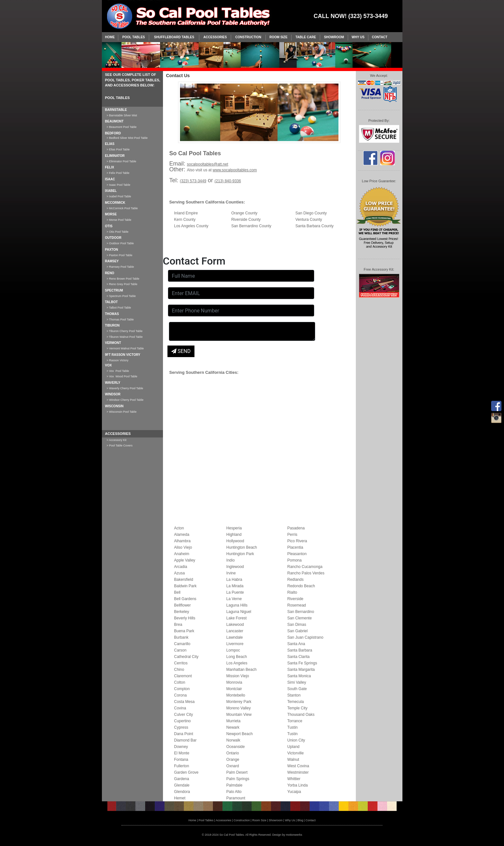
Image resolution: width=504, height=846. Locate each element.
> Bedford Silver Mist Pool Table (127, 138)
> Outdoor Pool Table (120, 243)
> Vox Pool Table (118, 371)
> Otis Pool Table (118, 232)
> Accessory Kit (117, 440)
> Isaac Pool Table (119, 185)
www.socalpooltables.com (235, 170)
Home (110, 37)
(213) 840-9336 (228, 181)
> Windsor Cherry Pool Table (125, 400)
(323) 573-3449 (193, 181)
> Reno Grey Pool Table (122, 284)
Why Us (358, 37)
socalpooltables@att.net (208, 164)
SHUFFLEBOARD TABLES (174, 37)
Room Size (278, 37)
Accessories (215, 37)
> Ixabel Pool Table (119, 196)
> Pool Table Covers (120, 446)
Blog (300, 820)
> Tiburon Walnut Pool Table (125, 337)
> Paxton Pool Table (120, 255)
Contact (380, 37)
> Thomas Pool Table (120, 319)
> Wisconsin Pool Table (122, 412)
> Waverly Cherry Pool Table (125, 388)
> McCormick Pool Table (122, 208)
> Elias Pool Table (118, 149)
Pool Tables (134, 37)
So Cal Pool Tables (232, 835)
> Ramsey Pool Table (120, 267)
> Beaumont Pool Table (122, 127)
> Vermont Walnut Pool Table (125, 348)
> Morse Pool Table (119, 220)
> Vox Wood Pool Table (122, 376)
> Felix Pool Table (118, 173)
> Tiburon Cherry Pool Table (125, 331)
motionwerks (294, 835)
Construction (248, 37)
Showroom (334, 37)
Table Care (306, 37)
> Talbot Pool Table (119, 308)
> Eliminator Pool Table (122, 161)
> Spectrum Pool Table (121, 296)
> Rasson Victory (118, 360)
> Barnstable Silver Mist (122, 115)
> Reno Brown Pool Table (123, 279)
